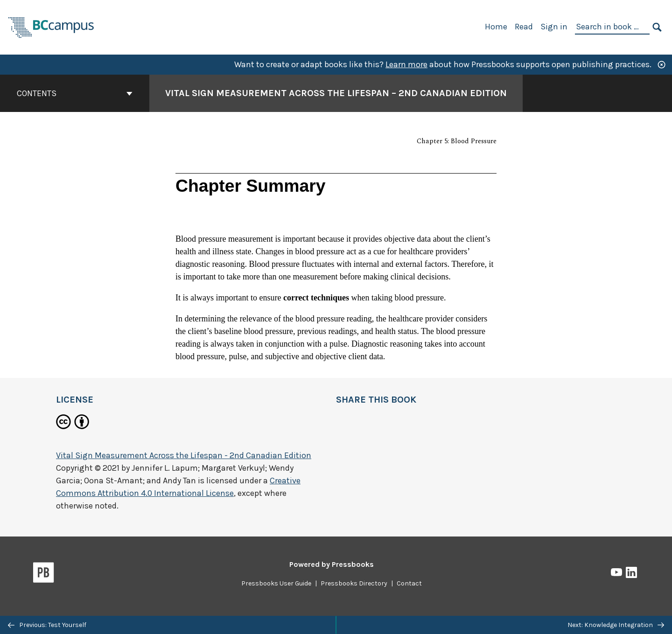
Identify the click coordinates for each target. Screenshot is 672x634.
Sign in (554, 27)
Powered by (332, 564)
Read (524, 27)
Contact (409, 583)
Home (496, 27)
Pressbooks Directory (354, 583)
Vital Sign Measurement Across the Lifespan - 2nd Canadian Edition (184, 455)
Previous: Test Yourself (47, 625)
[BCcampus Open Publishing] (51, 26)
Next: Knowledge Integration (616, 625)
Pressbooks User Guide (276, 583)
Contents (75, 93)
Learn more (406, 64)
